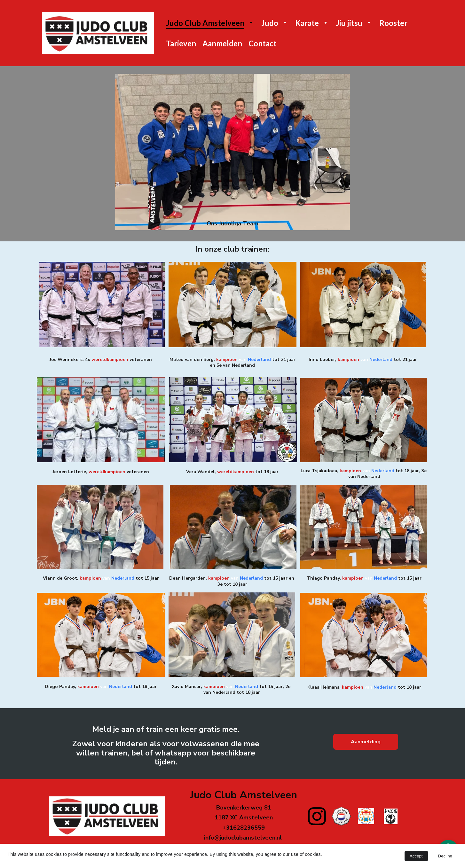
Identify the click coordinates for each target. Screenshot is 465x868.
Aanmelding (366, 742)
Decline (445, 856)
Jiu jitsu (349, 23)
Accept (416, 856)
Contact (263, 43)
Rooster (393, 23)
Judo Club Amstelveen (205, 23)
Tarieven (181, 43)
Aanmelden (222, 43)
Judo (270, 23)
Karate (307, 23)
